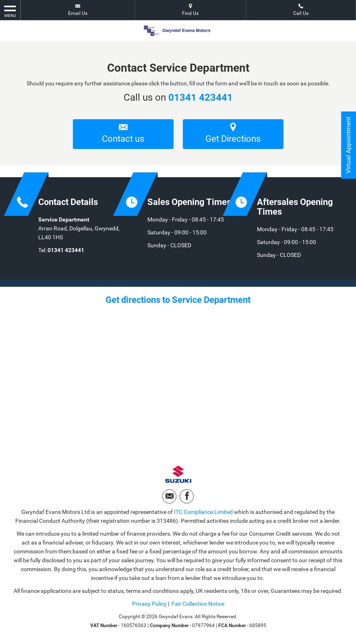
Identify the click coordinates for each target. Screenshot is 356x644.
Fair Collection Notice (198, 604)
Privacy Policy (149, 604)
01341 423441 (201, 97)
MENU (10, 11)
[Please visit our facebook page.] (187, 496)
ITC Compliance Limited (203, 512)
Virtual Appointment (348, 145)
